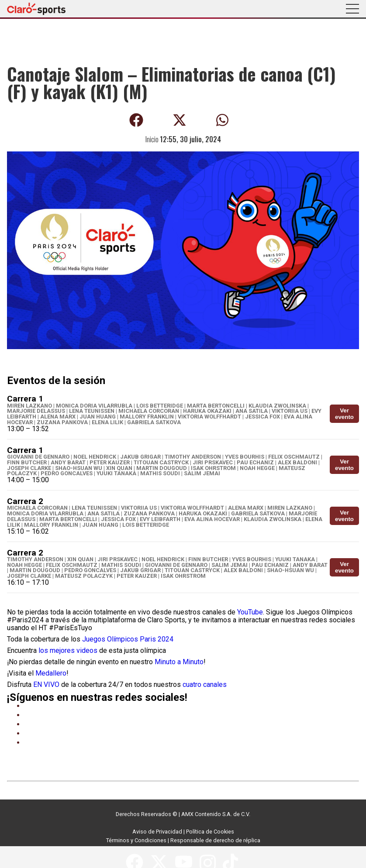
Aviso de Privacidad (157, 832)
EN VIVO (46, 684)
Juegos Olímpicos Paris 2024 (128, 639)
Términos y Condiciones (136, 840)
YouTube (250, 612)
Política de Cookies (210, 832)
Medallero (51, 673)
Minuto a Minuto (179, 662)
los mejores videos (68, 650)
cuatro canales (205, 684)
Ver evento (344, 414)
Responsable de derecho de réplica (215, 840)
